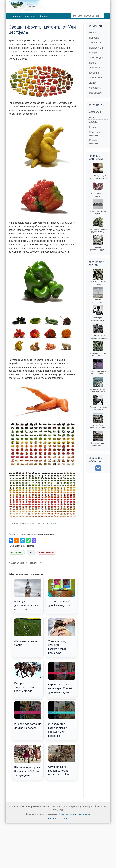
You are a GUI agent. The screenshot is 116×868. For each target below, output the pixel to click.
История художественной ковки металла (28, 677)
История (94, 53)
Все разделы (96, 93)
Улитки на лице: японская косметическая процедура (62, 636)
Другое (93, 83)
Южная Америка (94, 142)
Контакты (52, 818)
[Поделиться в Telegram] (22, 540)
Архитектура (96, 58)
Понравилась (17, 552)
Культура (52, 523)
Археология (96, 78)
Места (93, 33)
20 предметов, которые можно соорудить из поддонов (62, 719)
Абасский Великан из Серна (28, 632)
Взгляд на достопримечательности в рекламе (29, 595)
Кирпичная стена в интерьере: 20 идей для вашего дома (62, 678)
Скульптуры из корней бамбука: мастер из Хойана (62, 760)
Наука (92, 63)
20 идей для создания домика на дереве (28, 715)
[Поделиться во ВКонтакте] (11, 540)
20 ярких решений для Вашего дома (62, 593)
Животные (95, 68)
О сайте (65, 818)
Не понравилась (47, 552)
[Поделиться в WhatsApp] (28, 540)
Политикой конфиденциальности (74, 814)
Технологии (95, 43)
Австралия (95, 112)
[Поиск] (107, 16)
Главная (15, 16)
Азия (92, 117)
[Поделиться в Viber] (34, 540)
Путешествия (96, 48)
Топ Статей (30, 16)
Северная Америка (95, 134)
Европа (93, 127)
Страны (44, 16)
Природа (44, 523)
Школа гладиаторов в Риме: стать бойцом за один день (28, 761)
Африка (93, 122)
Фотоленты (95, 88)
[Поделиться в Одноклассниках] (17, 540)
